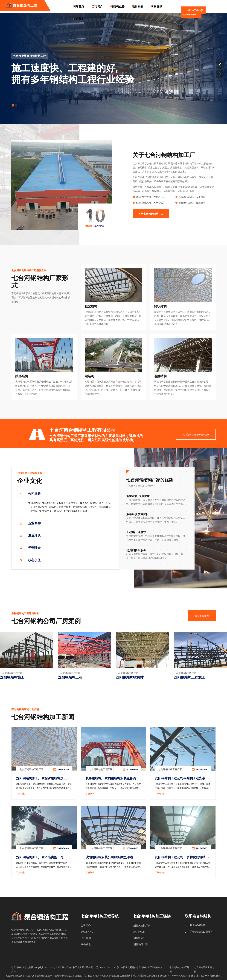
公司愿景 (34, 494)
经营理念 (34, 548)
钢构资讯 (154, 7)
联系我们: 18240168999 (196, 435)
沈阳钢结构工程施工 (189, 677)
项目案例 (136, 7)
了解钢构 (21, 794)
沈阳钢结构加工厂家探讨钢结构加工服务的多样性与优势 (43, 781)
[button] (220, 65)
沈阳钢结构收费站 (130, 677)
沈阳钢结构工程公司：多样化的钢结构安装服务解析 (182, 860)
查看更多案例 (202, 616)
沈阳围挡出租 (140, 944)
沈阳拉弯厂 (139, 938)
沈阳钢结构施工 (12, 677)
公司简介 (96, 7)
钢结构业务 (116, 7)
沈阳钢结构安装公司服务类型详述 (109, 857)
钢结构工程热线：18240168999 (193, 13)
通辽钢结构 (139, 932)
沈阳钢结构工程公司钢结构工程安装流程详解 (182, 781)
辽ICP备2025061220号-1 (108, 967)
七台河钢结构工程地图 (204, 969)
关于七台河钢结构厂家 (151, 214)
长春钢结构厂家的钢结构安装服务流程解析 (112, 781)
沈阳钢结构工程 (70, 677)
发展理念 (34, 535)
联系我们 (78, 20)
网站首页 (78, 7)
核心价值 (34, 560)
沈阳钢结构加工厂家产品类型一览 (40, 857)
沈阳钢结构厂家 (142, 926)
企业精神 (34, 523)
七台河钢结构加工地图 (179, 969)
